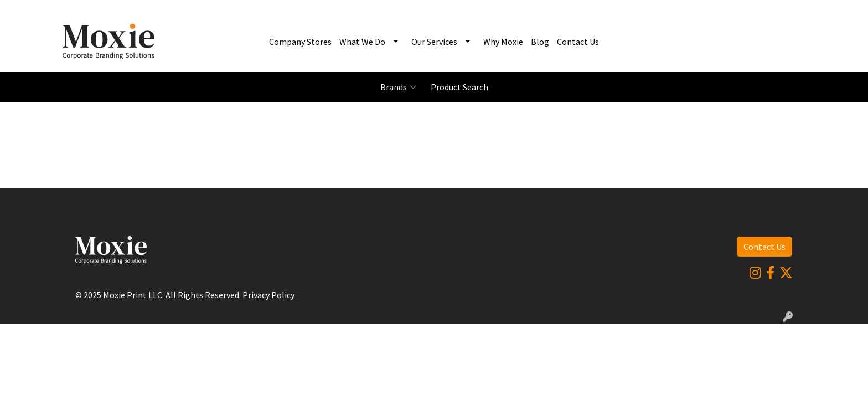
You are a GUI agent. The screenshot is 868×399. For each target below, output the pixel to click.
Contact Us (578, 42)
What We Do (362, 42)
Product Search (459, 87)
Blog (540, 42)
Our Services (434, 42)
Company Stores (300, 42)
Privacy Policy (268, 295)
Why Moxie (503, 42)
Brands (398, 87)
